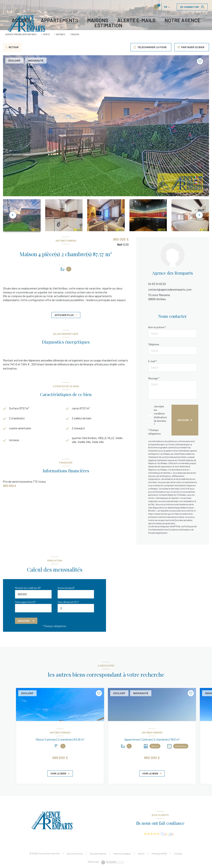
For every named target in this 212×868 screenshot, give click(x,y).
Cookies (178, 854)
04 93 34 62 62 (157, 284)
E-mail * (152, 361)
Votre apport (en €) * (26, 602)
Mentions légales (122, 854)
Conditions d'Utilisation (180, 530)
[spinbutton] (76, 608)
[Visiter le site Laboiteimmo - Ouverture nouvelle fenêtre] (112, 862)
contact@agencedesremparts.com (170, 289)
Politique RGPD (159, 854)
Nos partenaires (98, 854)
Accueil (22, 20)
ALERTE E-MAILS (136, 20)
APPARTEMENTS (59, 20)
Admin (141, 854)
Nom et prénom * (157, 327)
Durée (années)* (66, 588)
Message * (154, 378)
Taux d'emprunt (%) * (68, 602)
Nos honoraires (75, 854)
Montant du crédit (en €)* (28, 588)
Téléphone (154, 344)
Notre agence (182, 20)
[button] (199, 215)
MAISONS (98, 20)
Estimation (108, 25)
